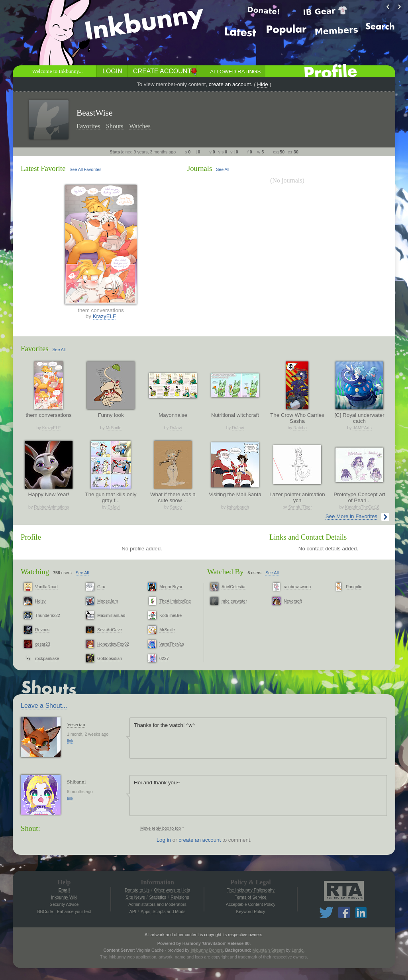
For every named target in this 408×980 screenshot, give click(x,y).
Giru (101, 587)
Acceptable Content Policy (251, 904)
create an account (230, 84)
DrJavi (176, 428)
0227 (164, 658)
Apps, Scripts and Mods (163, 911)
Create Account (162, 71)
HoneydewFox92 (113, 644)
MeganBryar (171, 587)
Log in (164, 840)
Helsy (40, 601)
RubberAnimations (51, 507)
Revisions (180, 897)
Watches (140, 126)
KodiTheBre (171, 615)
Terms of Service (250, 897)
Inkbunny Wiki (64, 897)
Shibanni (76, 782)
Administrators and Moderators (157, 904)
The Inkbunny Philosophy (251, 890)
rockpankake (47, 658)
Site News (135, 897)
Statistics (158, 897)
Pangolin (354, 587)
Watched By (225, 572)
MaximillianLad (111, 615)
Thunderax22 (48, 615)
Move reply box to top (161, 828)
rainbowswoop (297, 587)
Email (64, 890)
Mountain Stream (269, 950)
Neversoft (293, 601)
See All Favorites (85, 169)
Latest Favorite (43, 168)
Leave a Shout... (44, 706)
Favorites (88, 126)
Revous (42, 630)
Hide (262, 84)
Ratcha (300, 428)
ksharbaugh (238, 507)
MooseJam (108, 601)
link (70, 741)
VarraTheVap (172, 644)
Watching (35, 572)
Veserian (76, 724)
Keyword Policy (251, 911)
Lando (298, 950)
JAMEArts (362, 428)
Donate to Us (137, 890)
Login (112, 71)
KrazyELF (105, 316)
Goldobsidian (110, 658)
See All (223, 169)
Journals (200, 168)
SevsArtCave (110, 630)
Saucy (176, 507)
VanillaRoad (46, 587)
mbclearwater (234, 601)
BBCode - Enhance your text (64, 911)
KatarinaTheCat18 (362, 507)
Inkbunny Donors (207, 950)
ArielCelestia (233, 587)
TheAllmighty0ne (175, 601)
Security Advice (64, 904)
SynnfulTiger (300, 507)
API (133, 911)
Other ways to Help (172, 890)
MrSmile (114, 428)
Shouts (115, 126)
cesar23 (43, 644)
